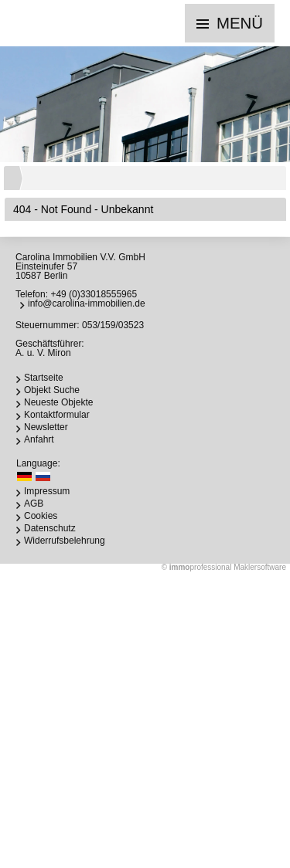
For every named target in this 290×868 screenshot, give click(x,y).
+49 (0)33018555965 (94, 294)
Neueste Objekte (58, 402)
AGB (34, 504)
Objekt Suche (52, 390)
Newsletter (46, 427)
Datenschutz (50, 528)
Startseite (44, 378)
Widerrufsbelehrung (65, 541)
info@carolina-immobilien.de (87, 303)
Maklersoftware (260, 567)
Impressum (47, 491)
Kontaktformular (57, 415)
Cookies (41, 516)
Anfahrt (39, 439)
